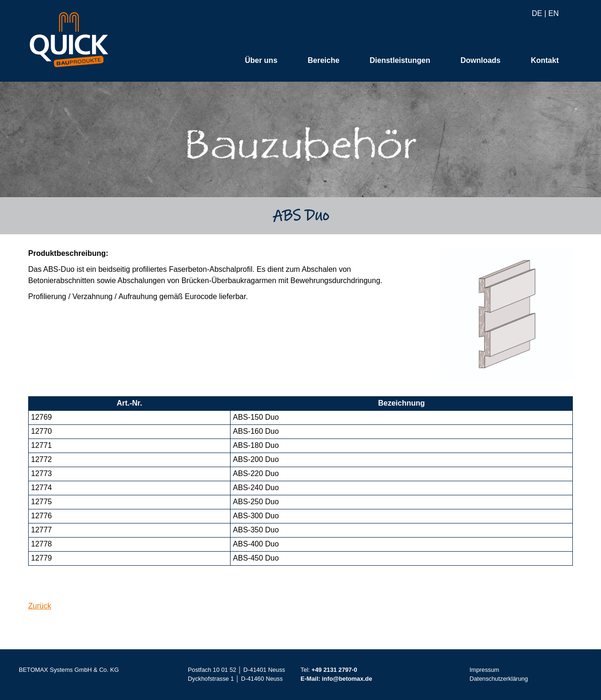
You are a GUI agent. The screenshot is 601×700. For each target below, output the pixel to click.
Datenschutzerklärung (499, 679)
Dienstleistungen (400, 61)
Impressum (484, 670)
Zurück (40, 606)
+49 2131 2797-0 (334, 670)
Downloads (481, 61)
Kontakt (545, 61)
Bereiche (324, 61)
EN (554, 14)
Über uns (261, 61)
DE (537, 14)
